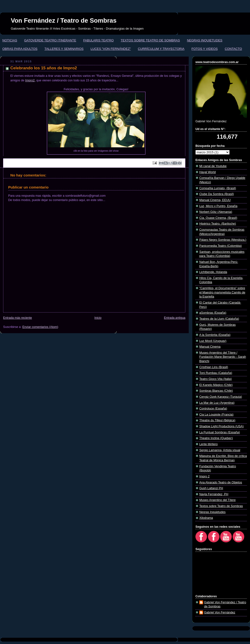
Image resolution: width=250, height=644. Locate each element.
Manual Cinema (210, 347)
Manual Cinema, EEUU (215, 200)
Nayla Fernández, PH (214, 494)
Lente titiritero (208, 444)
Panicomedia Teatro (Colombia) (220, 246)
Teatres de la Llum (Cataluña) (219, 319)
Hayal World (207, 172)
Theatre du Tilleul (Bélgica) (217, 420)
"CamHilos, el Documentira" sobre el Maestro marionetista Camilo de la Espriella (222, 292)
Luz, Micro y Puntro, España (218, 206)
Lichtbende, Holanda (213, 272)
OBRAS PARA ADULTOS (20, 49)
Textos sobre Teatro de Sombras (221, 506)
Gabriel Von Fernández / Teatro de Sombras (225, 605)
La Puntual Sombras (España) (220, 432)
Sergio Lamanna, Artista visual (220, 450)
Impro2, (30, 80)
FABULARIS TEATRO (98, 40)
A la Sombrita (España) (215, 335)
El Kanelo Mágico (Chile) (216, 385)
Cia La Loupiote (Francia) (216, 415)
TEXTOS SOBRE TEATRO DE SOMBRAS (150, 40)
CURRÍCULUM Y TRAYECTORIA (161, 49)
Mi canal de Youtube (213, 166)
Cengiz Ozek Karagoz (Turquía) (221, 397)
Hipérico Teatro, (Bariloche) (218, 224)
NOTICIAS (10, 40)
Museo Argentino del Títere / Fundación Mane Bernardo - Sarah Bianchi (223, 357)
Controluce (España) (213, 409)
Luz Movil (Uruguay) (213, 341)
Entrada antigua (175, 318)
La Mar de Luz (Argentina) (217, 403)
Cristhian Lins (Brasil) (214, 367)
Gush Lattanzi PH (211, 488)
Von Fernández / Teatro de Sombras (64, 20)
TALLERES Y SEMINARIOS (64, 49)
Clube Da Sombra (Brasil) (217, 194)
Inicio (98, 318)
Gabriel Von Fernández (220, 612)
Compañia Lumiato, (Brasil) (218, 188)
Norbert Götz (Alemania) (216, 212)
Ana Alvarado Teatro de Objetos (221, 482)
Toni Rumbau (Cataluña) (216, 373)
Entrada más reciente (18, 318)
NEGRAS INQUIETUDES (205, 40)
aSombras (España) (213, 313)
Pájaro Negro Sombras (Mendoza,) (223, 240)
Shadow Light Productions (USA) (221, 426)
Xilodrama (206, 518)
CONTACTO (233, 49)
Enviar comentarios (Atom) (40, 327)
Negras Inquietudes (212, 512)
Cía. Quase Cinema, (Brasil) (218, 218)
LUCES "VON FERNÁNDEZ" (111, 49)
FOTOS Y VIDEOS (205, 49)
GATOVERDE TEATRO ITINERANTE (50, 40)
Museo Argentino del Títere (217, 500)
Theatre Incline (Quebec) (216, 438)
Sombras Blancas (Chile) (216, 391)
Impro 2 (204, 476)
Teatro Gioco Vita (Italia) (216, 379)
